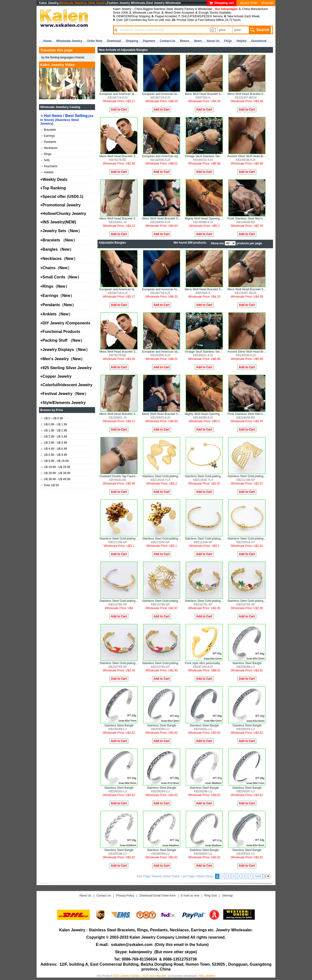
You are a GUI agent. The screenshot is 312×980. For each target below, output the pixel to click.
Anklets (47, 172)
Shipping (132, 41)
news (198, 41)
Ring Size (210, 896)
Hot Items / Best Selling (67, 119)
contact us (168, 41)
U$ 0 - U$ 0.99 (52, 418)
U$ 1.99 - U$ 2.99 (54, 430)
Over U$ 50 (50, 485)
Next (258, 876)
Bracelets (48, 130)
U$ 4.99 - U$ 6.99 (54, 449)
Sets (45, 160)
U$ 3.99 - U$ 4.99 (54, 443)
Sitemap (227, 896)
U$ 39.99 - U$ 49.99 (55, 479)
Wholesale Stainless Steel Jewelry (83, 3)
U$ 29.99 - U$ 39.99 (55, 473)
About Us (85, 896)
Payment (149, 41)
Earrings (48, 136)
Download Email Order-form (158, 896)
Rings (46, 154)
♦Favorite (268, 3)
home (47, 41)
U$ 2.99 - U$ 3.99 (54, 437)
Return (185, 41)
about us (213, 41)
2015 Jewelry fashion (127, 976)
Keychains (49, 166)
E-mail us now (190, 896)
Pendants (49, 142)
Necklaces (49, 148)
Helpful (241, 41)
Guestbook (259, 41)
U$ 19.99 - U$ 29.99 (55, 467)
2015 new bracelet (154, 976)
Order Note (95, 41)
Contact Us (104, 896)
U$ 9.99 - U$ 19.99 (55, 461)
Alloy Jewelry (207, 976)
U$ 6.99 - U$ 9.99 (54, 455)
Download (114, 41)
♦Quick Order (249, 3)
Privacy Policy (125, 896)
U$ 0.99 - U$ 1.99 (54, 424)
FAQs (228, 41)
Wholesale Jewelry (69, 41)
